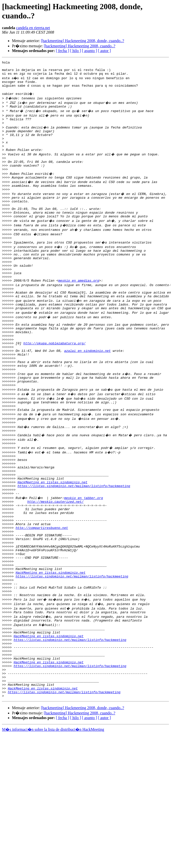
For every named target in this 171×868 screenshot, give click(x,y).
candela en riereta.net (33, 28)
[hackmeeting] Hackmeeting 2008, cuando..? (80, 46)
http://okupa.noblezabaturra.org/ (55, 381)
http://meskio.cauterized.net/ (55, 560)
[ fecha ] (62, 51)
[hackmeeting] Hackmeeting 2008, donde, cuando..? (82, 41)
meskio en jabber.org (84, 556)
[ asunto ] (89, 51)
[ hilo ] (76, 51)
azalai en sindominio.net (87, 390)
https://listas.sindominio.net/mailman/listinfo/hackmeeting (74, 543)
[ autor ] (105, 51)
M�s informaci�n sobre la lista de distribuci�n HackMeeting (53, 823)
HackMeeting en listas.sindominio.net (52, 538)
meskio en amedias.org (79, 310)
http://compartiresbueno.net (42, 592)
